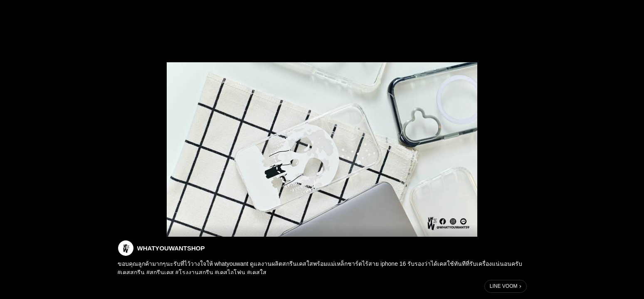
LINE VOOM (504, 286)
